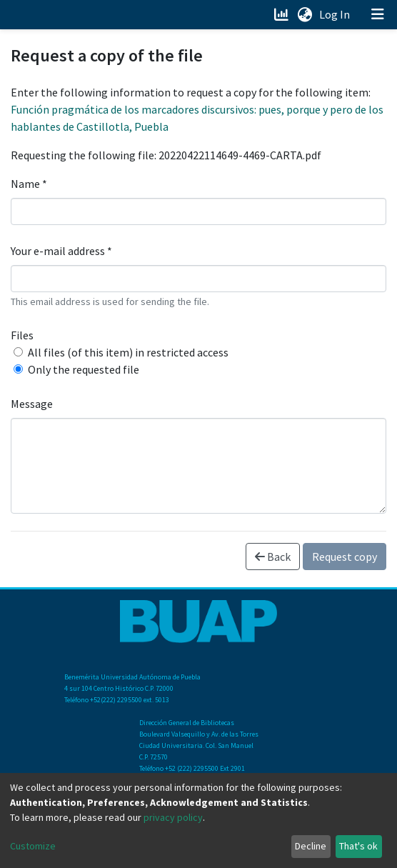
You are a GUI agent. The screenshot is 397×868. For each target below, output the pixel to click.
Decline (311, 846)
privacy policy (173, 817)
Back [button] (273, 557)
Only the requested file (84, 369)
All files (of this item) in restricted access (128, 352)
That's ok (358, 846)
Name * (29, 184)
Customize (33, 846)
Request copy (345, 557)
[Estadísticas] (282, 14)
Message (32, 404)
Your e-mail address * (61, 251)
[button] (305, 14)
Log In (336, 14)
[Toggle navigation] (378, 14)
